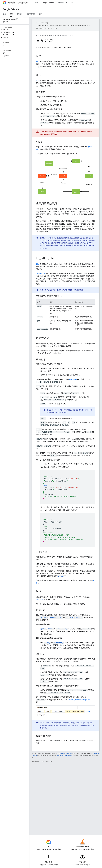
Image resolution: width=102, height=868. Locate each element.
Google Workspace (48, 35)
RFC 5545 (73, 379)
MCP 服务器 (31, 14)
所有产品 (61, 3)
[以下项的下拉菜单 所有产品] (67, 3)
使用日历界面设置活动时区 (80, 700)
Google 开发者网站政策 (64, 756)
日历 (38, 61)
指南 (72, 35)
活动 (38, 81)
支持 (40, 14)
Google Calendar (11, 9)
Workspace (17, 3)
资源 (73, 3)
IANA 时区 (40, 600)
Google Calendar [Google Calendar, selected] (48, 3)
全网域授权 (54, 240)
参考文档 (20, 14)
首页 (36, 3)
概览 (4, 14)
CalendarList (41, 274)
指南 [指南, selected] (11, 14)
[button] (14, 30)
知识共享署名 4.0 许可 (65, 753)
